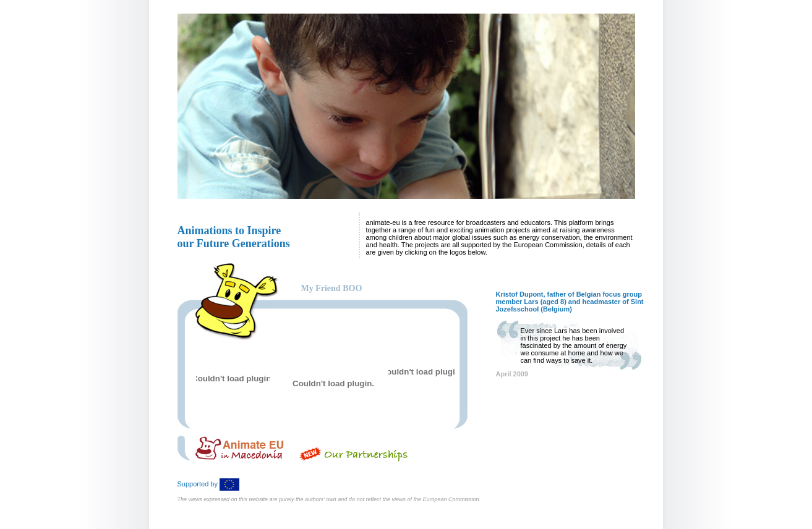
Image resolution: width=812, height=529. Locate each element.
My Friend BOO (332, 288)
